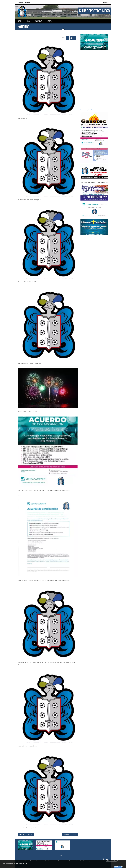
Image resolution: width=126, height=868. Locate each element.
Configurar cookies (21, 863)
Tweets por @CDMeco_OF (88, 110)
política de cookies (111, 861)
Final (74, 834)
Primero (22, 834)
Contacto (28, 2)
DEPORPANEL (106, 2)
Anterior (30, 834)
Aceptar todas (118, 867)
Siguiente (66, 834)
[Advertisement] (94, 80)
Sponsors (20, 2)
